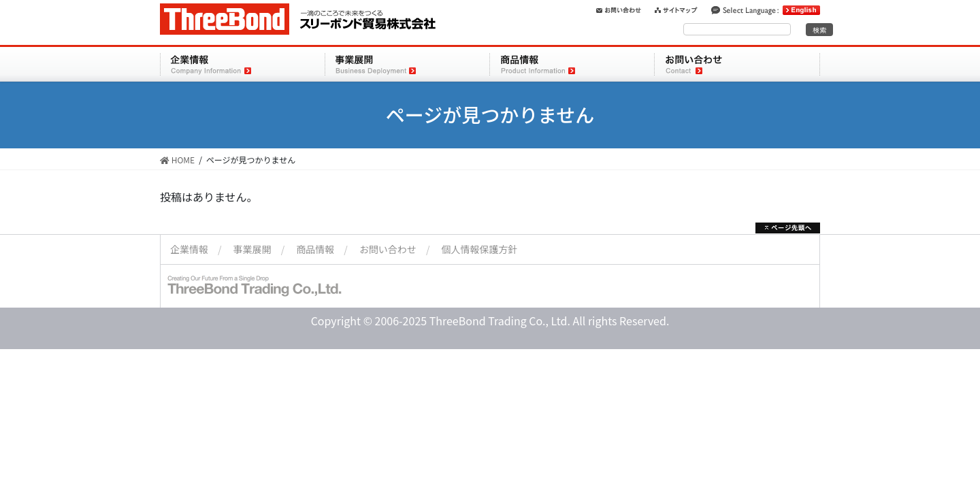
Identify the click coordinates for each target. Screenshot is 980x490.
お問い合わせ (388, 249)
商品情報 (315, 249)
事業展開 (252, 249)
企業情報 (189, 249)
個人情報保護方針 (480, 249)
